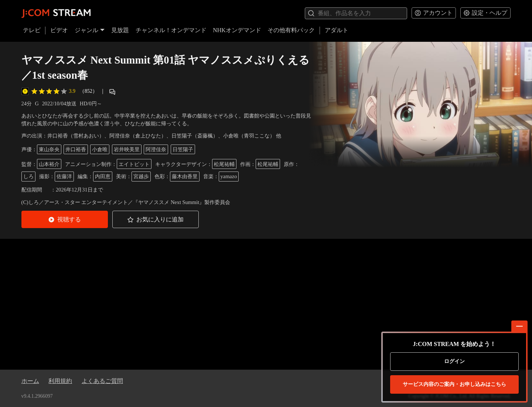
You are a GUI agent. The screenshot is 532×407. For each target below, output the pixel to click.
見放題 (120, 30)
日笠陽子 (183, 149)
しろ (28, 176)
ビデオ (59, 30)
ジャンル (90, 30)
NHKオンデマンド (237, 30)
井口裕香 (76, 149)
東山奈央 (49, 149)
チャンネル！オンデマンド (171, 30)
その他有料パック (291, 30)
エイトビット (134, 164)
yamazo (229, 176)
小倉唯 (100, 149)
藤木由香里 (185, 176)
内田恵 (103, 176)
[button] (65, 219)
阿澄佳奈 (156, 149)
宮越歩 (141, 176)
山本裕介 (49, 164)
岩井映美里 (127, 149)
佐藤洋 (64, 176)
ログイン (454, 361)
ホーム (30, 381)
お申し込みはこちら (454, 384)
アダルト (337, 30)
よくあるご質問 (102, 381)
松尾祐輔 (224, 164)
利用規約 (60, 381)
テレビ (32, 30)
